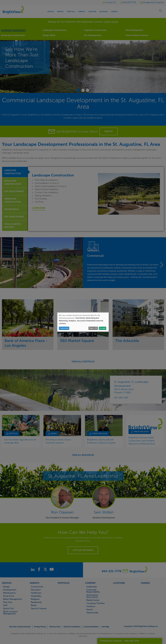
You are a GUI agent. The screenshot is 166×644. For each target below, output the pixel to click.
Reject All (93, 328)
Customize (64, 328)
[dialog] (83, 322)
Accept (102, 328)
